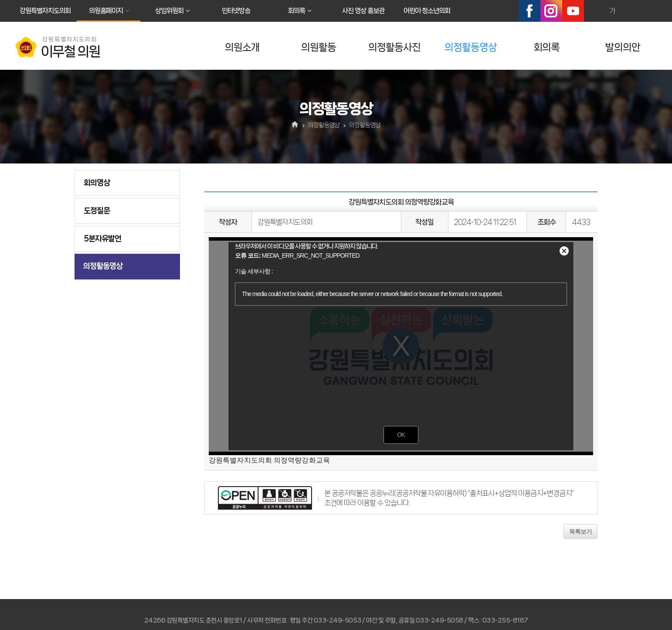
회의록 (297, 11)
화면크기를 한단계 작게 (631, 11)
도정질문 (97, 211)
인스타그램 (551, 11)
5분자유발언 (102, 238)
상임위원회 (169, 11)
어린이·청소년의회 (427, 11)
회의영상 (97, 183)
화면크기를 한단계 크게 (594, 11)
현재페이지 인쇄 (650, 11)
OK (401, 435)
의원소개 (242, 47)
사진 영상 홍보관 (363, 11)
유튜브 (573, 11)
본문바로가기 (0, 0)
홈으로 (295, 125)
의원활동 (319, 47)
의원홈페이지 (106, 11)
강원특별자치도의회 (45, 11)
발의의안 (623, 47)
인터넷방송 (236, 11)
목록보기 (580, 531)
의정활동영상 (471, 47)
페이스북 (529, 11)
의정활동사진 (394, 47)
